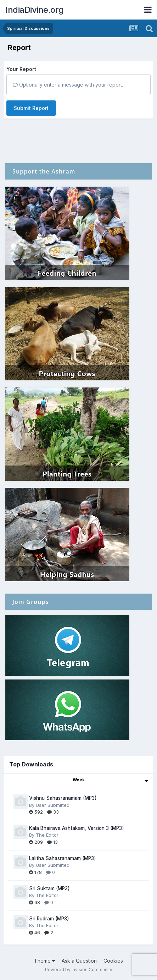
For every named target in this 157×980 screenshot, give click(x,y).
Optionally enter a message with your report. (68, 85)
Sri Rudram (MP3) (49, 919)
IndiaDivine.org (35, 10)
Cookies (113, 961)
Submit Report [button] (31, 108)
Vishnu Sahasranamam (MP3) (63, 798)
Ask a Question (79, 961)
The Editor (47, 835)
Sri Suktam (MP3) (49, 888)
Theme (44, 961)
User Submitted (53, 805)
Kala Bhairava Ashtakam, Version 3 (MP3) (77, 828)
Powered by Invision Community (79, 970)
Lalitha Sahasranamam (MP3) (63, 858)
